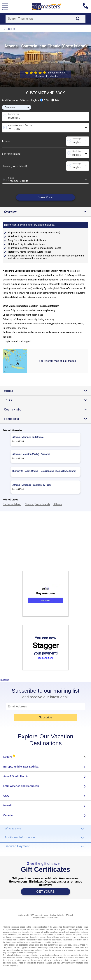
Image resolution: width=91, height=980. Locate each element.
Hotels (47, 391)
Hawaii (7, 805)
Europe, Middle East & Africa (21, 767)
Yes (44, 100)
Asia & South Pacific (16, 776)
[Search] (38, 19)
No (55, 100)
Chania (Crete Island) (14, 166)
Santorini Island (11, 154)
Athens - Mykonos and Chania (28, 437)
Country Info (47, 409)
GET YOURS (45, 892)
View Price (45, 197)
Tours (47, 400)
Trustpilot (5, 680)
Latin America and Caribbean (21, 786)
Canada (8, 815)
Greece (11, 29)
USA (6, 796)
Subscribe (45, 717)
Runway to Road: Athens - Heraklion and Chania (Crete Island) (44, 471)
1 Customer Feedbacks (46, 76)
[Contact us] (87, 6)
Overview (46, 212)
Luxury (9, 757)
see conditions (45, 658)
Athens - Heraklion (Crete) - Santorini (31, 454)
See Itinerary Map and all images (57, 361)
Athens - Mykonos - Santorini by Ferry (32, 485)
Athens (6, 141)
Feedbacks (47, 419)
